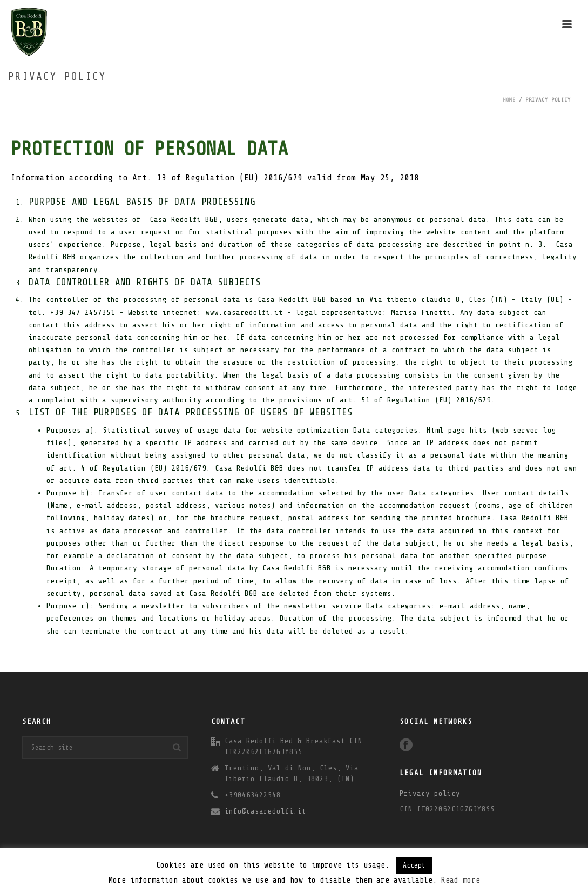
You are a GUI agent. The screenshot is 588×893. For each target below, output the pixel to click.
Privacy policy (430, 793)
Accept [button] (414, 865)
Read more (461, 880)
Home (509, 100)
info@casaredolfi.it (265, 811)
